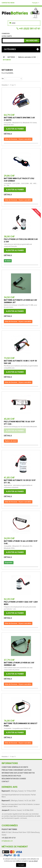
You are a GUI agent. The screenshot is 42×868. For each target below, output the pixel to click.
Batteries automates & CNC (27, 57)
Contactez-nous (8, 3)
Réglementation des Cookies (14, 779)
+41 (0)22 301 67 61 (9, 838)
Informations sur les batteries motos (18, 773)
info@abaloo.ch (7, 841)
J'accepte (21, 865)
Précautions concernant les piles (17, 770)
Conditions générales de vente (15, 767)
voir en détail (33, 861)
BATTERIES (11, 57)
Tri (3, 79)
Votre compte (7, 36)
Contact (5, 782)
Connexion (6, 33)
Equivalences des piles (11, 776)
